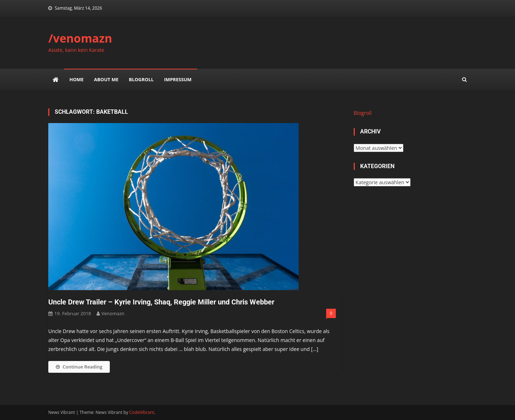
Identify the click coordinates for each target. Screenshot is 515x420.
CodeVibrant (142, 412)
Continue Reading (79, 367)
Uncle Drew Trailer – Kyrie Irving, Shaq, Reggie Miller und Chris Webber (161, 302)
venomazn (113, 313)
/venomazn (80, 38)
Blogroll (141, 79)
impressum (178, 79)
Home (77, 79)
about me (106, 79)
